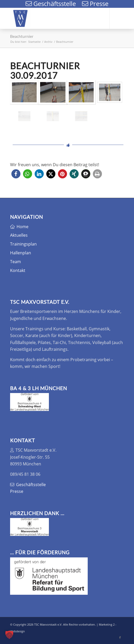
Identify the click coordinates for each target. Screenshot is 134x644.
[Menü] (96, 18)
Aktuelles (19, 235)
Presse (17, 491)
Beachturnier (22, 36)
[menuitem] (84, 18)
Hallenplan (21, 253)
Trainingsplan (23, 244)
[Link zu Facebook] (120, 18)
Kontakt (18, 270)
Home (19, 227)
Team (16, 262)
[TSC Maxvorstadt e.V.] (56, 18)
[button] (16, 174)
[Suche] (84, 18)
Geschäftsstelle (28, 485)
